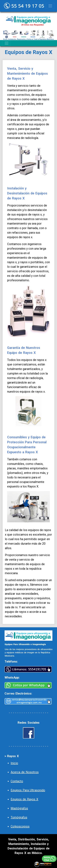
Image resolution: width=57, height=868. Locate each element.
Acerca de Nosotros (25, 772)
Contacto (17, 781)
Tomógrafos (19, 817)
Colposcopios (20, 826)
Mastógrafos (19, 808)
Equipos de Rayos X (24, 799)
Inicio (14, 763)
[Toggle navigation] (50, 6)
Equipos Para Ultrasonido (28, 790)
